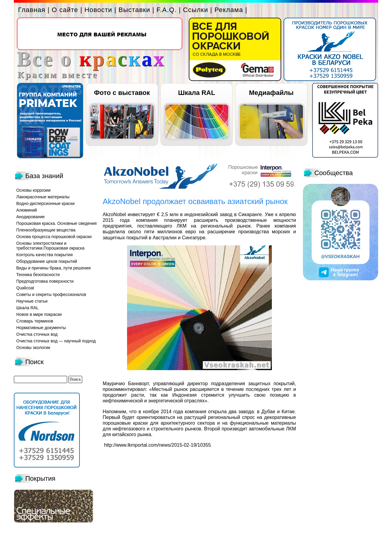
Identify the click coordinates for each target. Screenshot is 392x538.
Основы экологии (33, 348)
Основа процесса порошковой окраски (54, 237)
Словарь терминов (35, 321)
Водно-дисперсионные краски (45, 203)
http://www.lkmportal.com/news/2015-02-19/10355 (157, 445)
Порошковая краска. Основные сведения (56, 223)
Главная (32, 10)
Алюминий (27, 210)
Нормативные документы (41, 328)
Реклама (229, 10)
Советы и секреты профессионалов (51, 294)
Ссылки (196, 10)
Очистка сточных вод (37, 334)
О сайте (65, 10)
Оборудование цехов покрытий (47, 261)
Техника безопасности (38, 275)
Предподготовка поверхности (45, 281)
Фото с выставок (122, 93)
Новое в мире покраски (39, 314)
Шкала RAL (197, 93)
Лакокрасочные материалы (43, 197)
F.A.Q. (167, 10)
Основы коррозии (33, 190)
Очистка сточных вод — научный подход (56, 341)
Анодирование (31, 217)
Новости (98, 10)
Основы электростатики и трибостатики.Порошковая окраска (50, 246)
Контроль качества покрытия (44, 255)
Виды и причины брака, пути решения (53, 268)
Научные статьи (32, 301)
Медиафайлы (271, 93)
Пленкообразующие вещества (46, 230)
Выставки (134, 10)
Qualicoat (25, 288)
